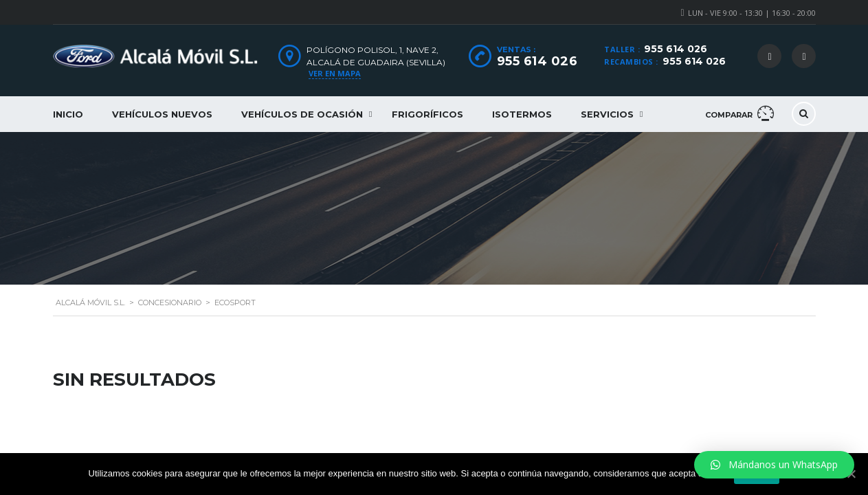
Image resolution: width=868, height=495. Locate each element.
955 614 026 (676, 49)
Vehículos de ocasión (302, 114)
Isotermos (522, 114)
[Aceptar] (851, 474)
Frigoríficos (427, 114)
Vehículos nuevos (162, 114)
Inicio (68, 114)
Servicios (607, 114)
